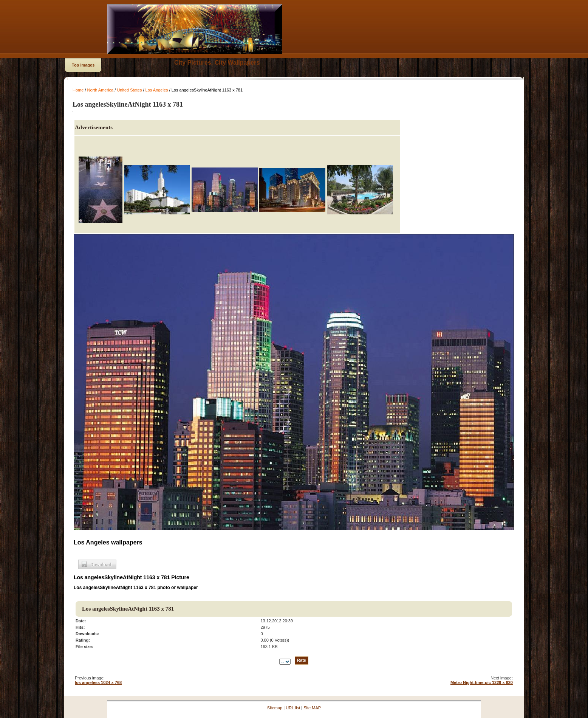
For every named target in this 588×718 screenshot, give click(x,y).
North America (101, 90)
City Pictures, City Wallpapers (217, 63)
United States (129, 90)
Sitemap (275, 708)
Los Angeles (157, 90)
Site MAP (312, 708)
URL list (293, 708)
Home (78, 90)
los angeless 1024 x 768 (98, 682)
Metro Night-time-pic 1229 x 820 (482, 682)
